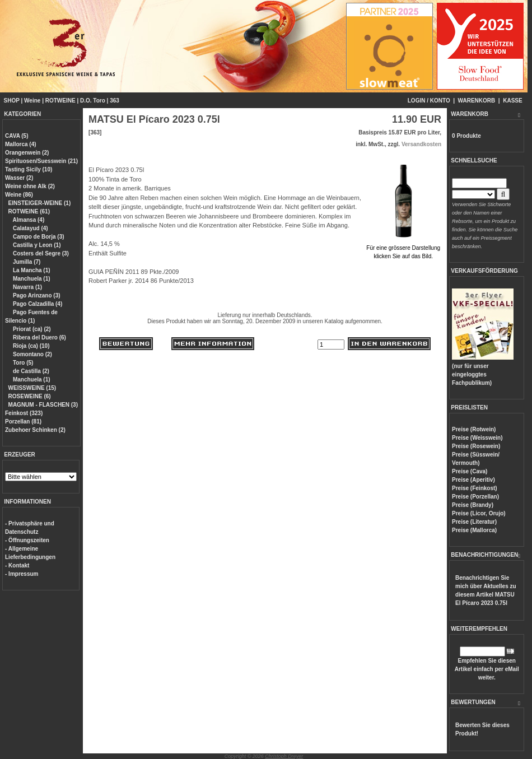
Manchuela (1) (31, 279)
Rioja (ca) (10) (30, 346)
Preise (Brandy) (473, 505)
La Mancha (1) (31, 270)
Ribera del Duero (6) (39, 337)
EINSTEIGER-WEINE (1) (40, 203)
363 (115, 101)
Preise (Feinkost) (475, 488)
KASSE (512, 101)
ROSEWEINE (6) (30, 396)
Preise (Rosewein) (476, 446)
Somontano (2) (32, 354)
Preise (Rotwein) (474, 429)
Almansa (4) (28, 220)
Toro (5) (22, 363)
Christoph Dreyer (284, 756)
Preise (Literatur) (474, 522)
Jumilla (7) (26, 262)
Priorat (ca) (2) (31, 329)
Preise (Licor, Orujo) (479, 513)
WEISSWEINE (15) (32, 388)
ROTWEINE (60, 101)
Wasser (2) (19, 178)
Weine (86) (19, 195)
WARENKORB (477, 101)
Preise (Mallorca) (474, 530)
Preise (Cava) (470, 471)
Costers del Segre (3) (40, 253)
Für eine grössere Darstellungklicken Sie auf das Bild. (403, 248)
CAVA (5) (17, 136)
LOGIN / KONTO (429, 101)
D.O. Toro (93, 101)
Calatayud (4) (30, 228)
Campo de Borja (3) (38, 237)
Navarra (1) (27, 287)
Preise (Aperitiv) (473, 480)
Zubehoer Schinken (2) (35, 430)
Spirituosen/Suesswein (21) (41, 161)
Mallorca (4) (21, 144)
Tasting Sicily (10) (29, 169)
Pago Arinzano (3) (36, 295)
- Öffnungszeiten (27, 540)
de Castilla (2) (30, 371)
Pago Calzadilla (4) (37, 304)
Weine (32, 101)
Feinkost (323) (24, 413)
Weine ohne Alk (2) (30, 186)
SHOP (12, 101)
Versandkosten (421, 144)
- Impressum (22, 574)
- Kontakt (17, 565)
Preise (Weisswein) (477, 438)
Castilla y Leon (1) (36, 245)
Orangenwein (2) (27, 153)
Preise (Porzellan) (475, 497)
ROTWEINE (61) (29, 211)
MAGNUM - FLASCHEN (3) (43, 405)
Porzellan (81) (23, 422)
